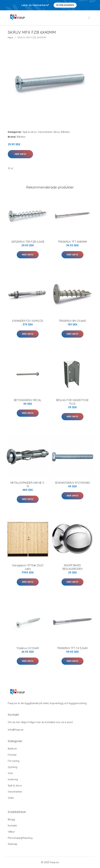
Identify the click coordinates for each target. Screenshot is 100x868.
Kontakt (12, 826)
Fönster (12, 755)
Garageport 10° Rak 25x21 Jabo (28, 567)
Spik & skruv (30, 132)
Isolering (13, 779)
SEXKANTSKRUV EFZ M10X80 (72, 483)
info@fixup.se (16, 730)
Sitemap (13, 844)
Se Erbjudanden (65, 5)
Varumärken (45, 132)
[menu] (89, 18)
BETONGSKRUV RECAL (28, 400)
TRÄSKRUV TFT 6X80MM (72, 242)
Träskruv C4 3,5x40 (28, 648)
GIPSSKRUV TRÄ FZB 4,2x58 (28, 242)
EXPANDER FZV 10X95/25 (28, 321)
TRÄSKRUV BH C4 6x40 (72, 321)
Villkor (11, 832)
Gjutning (13, 767)
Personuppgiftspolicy (20, 838)
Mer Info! (20, 154)
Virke (11, 798)
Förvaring (14, 761)
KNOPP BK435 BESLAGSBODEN (72, 567)
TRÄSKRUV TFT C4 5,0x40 (72, 648)
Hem (10, 37)
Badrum (12, 749)
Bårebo (65, 132)
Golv (10, 773)
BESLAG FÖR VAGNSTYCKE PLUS (72, 402)
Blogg (11, 819)
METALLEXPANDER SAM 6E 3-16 (28, 484)
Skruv (57, 132)
